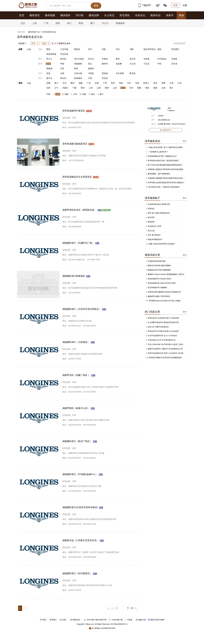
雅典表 (77, 49)
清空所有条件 (180, 43)
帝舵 (62, 64)
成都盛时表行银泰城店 (74, 276)
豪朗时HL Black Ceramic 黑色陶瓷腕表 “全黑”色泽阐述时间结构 (172, 274)
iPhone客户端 (91, 620)
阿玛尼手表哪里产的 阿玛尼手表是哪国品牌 (165, 358)
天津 (131, 88)
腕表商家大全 (34, 32)
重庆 (73, 83)
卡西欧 (91, 73)
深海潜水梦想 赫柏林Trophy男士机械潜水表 (164, 292)
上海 (34, 23)
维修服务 (120, 23)
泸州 (75, 94)
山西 (99, 88)
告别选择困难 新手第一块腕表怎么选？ (162, 156)
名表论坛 (140, 15)
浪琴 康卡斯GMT (154, 235)
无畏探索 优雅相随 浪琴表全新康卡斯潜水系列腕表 (167, 178)
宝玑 (118, 49)
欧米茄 (63, 59)
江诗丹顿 (64, 49)
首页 (22, 15)
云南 (163, 88)
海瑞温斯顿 (51, 54)
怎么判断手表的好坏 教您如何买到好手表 (163, 322)
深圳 (58, 23)
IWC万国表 (79, 59)
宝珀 (90, 49)
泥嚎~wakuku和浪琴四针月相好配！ (162, 244)
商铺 (181, 15)
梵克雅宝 (175, 49)
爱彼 (48, 49)
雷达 (90, 64)
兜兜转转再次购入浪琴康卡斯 (159, 204)
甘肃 (97, 83)
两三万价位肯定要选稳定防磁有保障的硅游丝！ (166, 165)
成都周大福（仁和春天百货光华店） (80, 540)
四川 (123, 88)
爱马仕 (49, 78)
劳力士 (49, 59)
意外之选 (151, 231)
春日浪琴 (151, 217)
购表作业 (156, 15)
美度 (48, 73)
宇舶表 (105, 59)
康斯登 (91, 69)
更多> (185, 141)
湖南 (163, 83)
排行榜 (80, 15)
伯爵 (132, 49)
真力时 (133, 59)
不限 (29, 50)
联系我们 (53, 620)
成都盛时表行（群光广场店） (77, 441)
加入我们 (63, 620)
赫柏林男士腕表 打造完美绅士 (159, 296)
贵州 (113, 83)
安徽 (48, 83)
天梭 (62, 73)
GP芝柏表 (162, 59)
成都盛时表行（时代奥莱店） (77, 573)
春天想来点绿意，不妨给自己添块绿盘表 (164, 187)
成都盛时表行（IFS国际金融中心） (80, 474)
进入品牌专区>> (166, 130)
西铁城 (105, 73)
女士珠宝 (109, 15)
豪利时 (105, 64)
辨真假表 (151, 222)
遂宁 (102, 94)
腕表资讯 (35, 15)
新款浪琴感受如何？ (155, 239)
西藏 (139, 88)
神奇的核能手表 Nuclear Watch (160, 279)
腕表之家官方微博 (158, 620)
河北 (129, 83)
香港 (81, 23)
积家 (104, 49)
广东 (89, 83)
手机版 (129, 620)
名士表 (133, 64)
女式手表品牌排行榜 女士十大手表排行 (162, 336)
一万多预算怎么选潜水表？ (158, 152)
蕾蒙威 (49, 69)
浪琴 (35, 43)
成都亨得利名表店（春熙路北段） (79, 210)
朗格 (159, 49)
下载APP (145, 5)
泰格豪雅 (78, 64)
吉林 (48, 88)
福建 (81, 83)
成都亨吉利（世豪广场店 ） (76, 375)
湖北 (155, 83)
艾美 (62, 69)
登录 (176, 5)
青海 (83, 88)
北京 (23, 23)
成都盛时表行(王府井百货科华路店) (80, 507)
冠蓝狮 (119, 64)
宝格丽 (174, 59)
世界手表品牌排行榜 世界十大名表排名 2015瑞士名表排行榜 (170, 353)
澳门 (93, 23)
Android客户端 (116, 620)
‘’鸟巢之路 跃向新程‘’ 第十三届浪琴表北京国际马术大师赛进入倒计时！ (174, 147)
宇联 (159, 64)
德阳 (67, 94)
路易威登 (78, 78)
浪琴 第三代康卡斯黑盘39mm (159, 213)
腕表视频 (50, 15)
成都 (46, 43)
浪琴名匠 (151, 209)
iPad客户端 (102, 620)
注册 (185, 5)
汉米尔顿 (78, 73)
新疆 (155, 88)
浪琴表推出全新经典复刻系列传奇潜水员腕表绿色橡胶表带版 (171, 183)
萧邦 (118, 59)
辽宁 (56, 88)
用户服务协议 (75, 620)
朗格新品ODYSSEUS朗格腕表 (159, 270)
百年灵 (91, 59)
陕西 (107, 88)
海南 (121, 83)
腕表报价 (65, 15)
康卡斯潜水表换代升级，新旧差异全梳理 (163, 161)
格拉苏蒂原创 (149, 49)
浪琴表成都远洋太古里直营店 (77, 177)
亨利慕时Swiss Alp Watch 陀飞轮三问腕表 (165, 301)
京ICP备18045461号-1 (119, 624)
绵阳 (84, 94)
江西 (171, 83)
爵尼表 (133, 73)
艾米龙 (174, 64)
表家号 (170, 15)
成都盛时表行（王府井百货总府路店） (82, 309)
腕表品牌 (94, 15)
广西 (105, 83)
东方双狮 (120, 73)
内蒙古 (65, 88)
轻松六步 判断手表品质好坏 (158, 327)
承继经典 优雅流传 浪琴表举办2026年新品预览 (165, 169)
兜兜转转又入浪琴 (155, 226)
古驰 (90, 78)
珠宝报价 (125, 15)
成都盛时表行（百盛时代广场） (78, 243)
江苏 (179, 83)
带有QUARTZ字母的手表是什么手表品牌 (163, 331)
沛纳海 (146, 59)
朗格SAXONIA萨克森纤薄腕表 (159, 266)
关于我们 (43, 620)
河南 (137, 83)
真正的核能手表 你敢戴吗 (157, 288)
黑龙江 (146, 83)
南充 (93, 94)
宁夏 (75, 88)
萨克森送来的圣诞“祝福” (157, 261)
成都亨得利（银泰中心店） (76, 408)
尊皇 (76, 69)
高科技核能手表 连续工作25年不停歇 (162, 283)
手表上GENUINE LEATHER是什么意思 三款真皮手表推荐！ (170, 344)
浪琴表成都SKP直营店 (74, 111)
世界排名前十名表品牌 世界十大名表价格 (163, 318)
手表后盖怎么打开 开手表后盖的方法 (162, 340)
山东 (115, 88)
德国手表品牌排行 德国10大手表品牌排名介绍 (165, 349)
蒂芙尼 (105, 78)
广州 (46, 23)
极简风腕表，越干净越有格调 (159, 174)
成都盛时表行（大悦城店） (76, 342)
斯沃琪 (63, 78)
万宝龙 (146, 64)
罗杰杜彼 (64, 54)
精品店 (105, 23)
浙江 (69, 23)
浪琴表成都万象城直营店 (75, 144)
